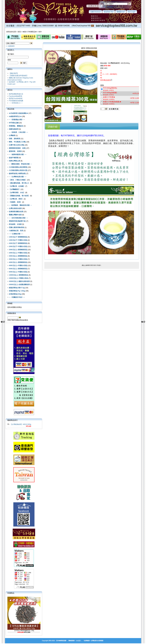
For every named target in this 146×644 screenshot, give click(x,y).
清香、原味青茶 (15, 139)
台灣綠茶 (12, 135)
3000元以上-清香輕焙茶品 (18, 256)
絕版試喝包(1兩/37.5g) (17, 288)
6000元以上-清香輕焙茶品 (18, 269)
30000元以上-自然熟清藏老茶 (19, 285)
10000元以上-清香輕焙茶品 (19, 275)
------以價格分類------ (16, 234)
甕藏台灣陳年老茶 (15, 215)
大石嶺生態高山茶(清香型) (18, 167)
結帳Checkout (95, 12)
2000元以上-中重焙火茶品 (18, 253)
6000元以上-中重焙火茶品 (18, 272)
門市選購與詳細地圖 (16, 101)
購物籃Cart (121, 12)
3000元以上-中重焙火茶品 (18, 259)
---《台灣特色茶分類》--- (18, 177)
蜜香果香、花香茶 (15, 151)
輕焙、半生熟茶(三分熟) (17, 142)
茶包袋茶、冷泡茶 (15, 224)
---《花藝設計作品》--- (17, 297)
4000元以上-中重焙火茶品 (18, 266)
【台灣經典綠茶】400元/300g (21, 424)
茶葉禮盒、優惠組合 (16, 126)
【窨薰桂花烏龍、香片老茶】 (19, 196)
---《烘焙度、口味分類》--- (18, 132)
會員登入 (11, 50)
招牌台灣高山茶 (15, 161)
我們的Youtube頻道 (16, 98)
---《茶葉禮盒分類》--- (17, 120)
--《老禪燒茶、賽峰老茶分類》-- (20, 205)
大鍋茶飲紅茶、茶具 (16, 231)
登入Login (132, 12)
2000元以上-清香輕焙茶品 (18, 250)
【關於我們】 (14, 73)
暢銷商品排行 (13, 420)
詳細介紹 (53, 127)
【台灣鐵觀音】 (15, 189)
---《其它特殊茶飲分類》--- (18, 218)
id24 (40, 32)
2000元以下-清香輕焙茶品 (18, 243)
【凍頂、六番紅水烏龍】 (18, 180)
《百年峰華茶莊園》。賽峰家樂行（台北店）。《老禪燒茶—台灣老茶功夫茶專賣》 (80, 641)
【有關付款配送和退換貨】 (18, 76)
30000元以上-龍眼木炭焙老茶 (19, 281)
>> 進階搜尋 (109, 7)
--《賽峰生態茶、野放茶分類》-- (20, 164)
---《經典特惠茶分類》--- (18, 154)
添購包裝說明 (14, 129)
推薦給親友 (12, 313)
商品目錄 (11, 109)
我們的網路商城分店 (16, 94)
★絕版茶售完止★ (15, 116)
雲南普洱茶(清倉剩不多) (17, 221)
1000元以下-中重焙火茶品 (18, 240)
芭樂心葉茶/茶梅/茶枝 (17, 227)
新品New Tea (109, 12)
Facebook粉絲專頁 (16, 96)
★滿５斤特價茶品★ (30, 32)
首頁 (19, 32)
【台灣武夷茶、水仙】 (17, 193)
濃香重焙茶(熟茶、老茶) (17, 148)
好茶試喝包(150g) (15, 294)
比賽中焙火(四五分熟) (17, 145)
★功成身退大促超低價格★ (18, 113)
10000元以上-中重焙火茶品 (19, 278)
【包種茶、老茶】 (15, 202)
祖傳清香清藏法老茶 (16, 212)
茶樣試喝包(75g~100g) (17, 291)
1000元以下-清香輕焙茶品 (18, 237)
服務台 (10, 69)
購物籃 (10, 303)
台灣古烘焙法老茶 (15, 208)
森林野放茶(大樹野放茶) (17, 174)
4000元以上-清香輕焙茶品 (18, 262)
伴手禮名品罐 (14, 123)
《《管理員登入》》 (16, 103)
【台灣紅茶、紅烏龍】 (17, 186)
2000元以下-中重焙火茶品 (18, 246)
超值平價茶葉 (14, 158)
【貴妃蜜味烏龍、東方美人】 (19, 183)
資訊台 (10, 90)
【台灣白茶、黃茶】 (16, 199)
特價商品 (11, 593)
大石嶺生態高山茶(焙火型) (18, 170)
